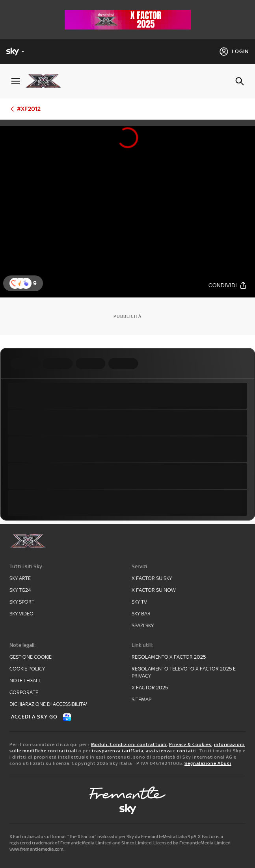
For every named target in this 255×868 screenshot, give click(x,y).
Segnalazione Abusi (208, 763)
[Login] (234, 52)
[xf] (46, 81)
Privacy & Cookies (190, 744)
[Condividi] (228, 285)
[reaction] (26, 283)
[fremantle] (128, 793)
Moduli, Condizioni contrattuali (129, 744)
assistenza (159, 751)
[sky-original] (128, 809)
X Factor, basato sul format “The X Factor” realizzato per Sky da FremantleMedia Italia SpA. (103, 837)
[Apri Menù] (16, 81)
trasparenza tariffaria (118, 751)
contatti (187, 751)
